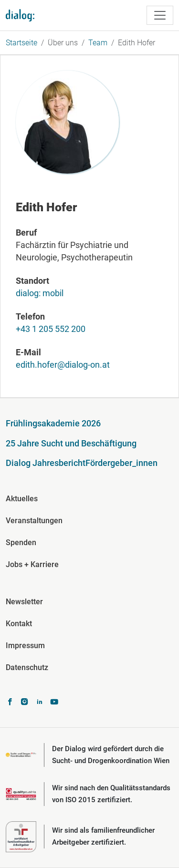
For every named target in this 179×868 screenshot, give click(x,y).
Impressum (25, 646)
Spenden (21, 542)
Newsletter (24, 602)
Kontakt (19, 624)
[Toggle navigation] (160, 15)
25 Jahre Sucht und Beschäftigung (71, 443)
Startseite (21, 43)
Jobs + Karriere (32, 564)
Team (98, 43)
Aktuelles (22, 499)
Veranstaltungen (34, 521)
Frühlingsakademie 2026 (53, 423)
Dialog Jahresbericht (46, 463)
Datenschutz (27, 667)
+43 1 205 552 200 (51, 329)
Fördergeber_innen (121, 463)
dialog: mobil (40, 293)
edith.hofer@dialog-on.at (63, 365)
